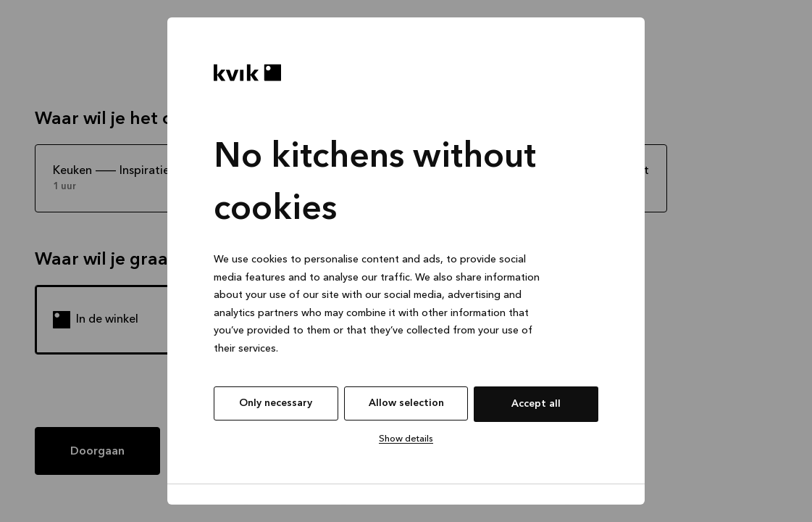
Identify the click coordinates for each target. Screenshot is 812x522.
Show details (406, 439)
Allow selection (406, 403)
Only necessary (276, 403)
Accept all (536, 404)
